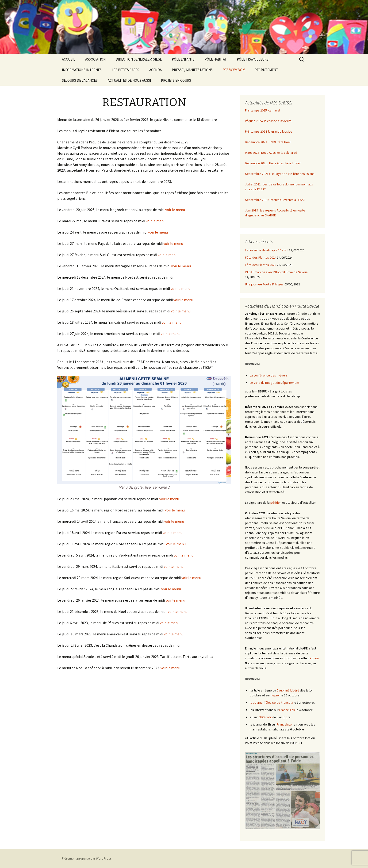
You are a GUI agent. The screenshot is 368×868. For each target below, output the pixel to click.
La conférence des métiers (269, 375)
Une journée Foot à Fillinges (264, 284)
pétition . (314, 658)
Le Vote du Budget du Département (274, 383)
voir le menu (175, 210)
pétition (276, 503)
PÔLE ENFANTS (183, 59)
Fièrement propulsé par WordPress (87, 858)
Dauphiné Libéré (288, 690)
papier (275, 695)
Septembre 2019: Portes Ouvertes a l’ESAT (275, 200)
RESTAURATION (234, 70)
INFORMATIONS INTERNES (82, 70)
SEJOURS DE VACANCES (80, 80)
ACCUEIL (69, 59)
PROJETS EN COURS (176, 80)
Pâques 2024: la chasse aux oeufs (268, 121)
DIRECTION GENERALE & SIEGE (139, 59)
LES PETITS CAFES (125, 70)
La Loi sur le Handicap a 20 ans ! (267, 250)
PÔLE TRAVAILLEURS (253, 59)
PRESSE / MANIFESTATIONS (192, 70)
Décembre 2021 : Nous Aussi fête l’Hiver (273, 163)
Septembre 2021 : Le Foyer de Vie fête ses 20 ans (280, 174)
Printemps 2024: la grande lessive (269, 131)
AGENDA (155, 70)
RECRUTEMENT (266, 70)
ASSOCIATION (95, 59)
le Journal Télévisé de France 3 (271, 703)
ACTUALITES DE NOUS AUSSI (129, 80)
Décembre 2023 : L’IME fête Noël (268, 142)
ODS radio (266, 717)
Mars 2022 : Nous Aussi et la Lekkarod (271, 153)
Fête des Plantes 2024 (261, 257)
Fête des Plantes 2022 (261, 265)
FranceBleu (287, 710)
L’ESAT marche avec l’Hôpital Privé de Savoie (276, 272)
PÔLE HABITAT (216, 59)
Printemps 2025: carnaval (263, 110)
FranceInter (285, 724)
